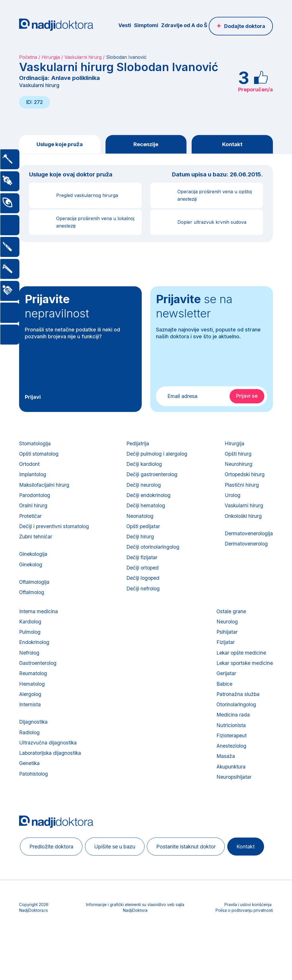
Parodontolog (35, 500)
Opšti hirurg (237, 455)
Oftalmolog (32, 603)
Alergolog (31, 712)
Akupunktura (230, 790)
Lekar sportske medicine (244, 679)
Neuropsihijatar (233, 801)
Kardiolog (31, 634)
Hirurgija (51, 57)
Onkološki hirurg (243, 522)
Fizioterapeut (231, 757)
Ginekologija (34, 563)
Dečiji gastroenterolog (152, 478)
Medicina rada (232, 734)
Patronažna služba (237, 712)
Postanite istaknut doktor (192, 871)
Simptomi (146, 25)
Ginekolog (31, 574)
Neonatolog (140, 522)
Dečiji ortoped (142, 578)
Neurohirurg (238, 467)
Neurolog (226, 634)
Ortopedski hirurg (244, 478)
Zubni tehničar (36, 545)
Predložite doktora (53, 871)
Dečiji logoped (143, 589)
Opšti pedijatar (143, 533)
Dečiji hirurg (140, 545)
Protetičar (31, 522)
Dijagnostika (34, 741)
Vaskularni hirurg (83, 57)
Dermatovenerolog (246, 552)
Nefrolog (30, 668)
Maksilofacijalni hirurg (45, 489)
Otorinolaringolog (236, 723)
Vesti (125, 25)
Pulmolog (30, 645)
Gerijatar (225, 690)
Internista (30, 723)
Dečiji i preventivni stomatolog (55, 533)
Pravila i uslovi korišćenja (248, 950)
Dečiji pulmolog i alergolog (157, 455)
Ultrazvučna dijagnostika (48, 764)
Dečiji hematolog (146, 511)
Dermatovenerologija (248, 541)
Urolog (232, 500)
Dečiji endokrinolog (149, 500)
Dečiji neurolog (143, 489)
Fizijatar (224, 656)
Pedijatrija (137, 444)
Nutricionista (230, 745)
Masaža (224, 779)
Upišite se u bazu (119, 871)
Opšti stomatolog (40, 455)
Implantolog (33, 478)
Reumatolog (33, 690)
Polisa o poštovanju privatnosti (244, 956)
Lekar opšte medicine (241, 668)
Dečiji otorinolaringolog (153, 556)
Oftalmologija (35, 592)
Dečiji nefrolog (143, 600)
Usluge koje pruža (60, 144)
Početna (28, 57)
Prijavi (33, 398)
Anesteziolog (231, 768)
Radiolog (30, 753)
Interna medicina (38, 623)
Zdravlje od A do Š (184, 25)
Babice (223, 701)
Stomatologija (35, 444)
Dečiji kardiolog (144, 467)
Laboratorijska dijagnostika (51, 775)
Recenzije (146, 144)
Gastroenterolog (38, 679)
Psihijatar (226, 645)
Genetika (30, 786)
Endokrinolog (35, 656)
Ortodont (30, 467)
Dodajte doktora (245, 26)
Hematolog (32, 701)
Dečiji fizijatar (142, 567)
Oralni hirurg (33, 511)
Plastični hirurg (241, 489)
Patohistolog (34, 797)
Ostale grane (230, 623)
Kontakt (232, 144)
